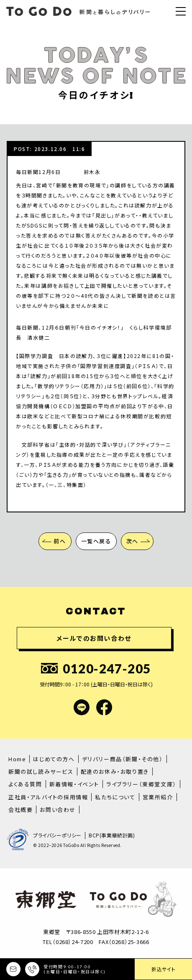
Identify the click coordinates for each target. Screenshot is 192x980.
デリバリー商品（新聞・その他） (123, 759)
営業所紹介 (158, 797)
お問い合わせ (58, 810)
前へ (60, 541)
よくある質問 (25, 784)
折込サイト (163, 969)
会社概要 (20, 810)
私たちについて (115, 797)
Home (17, 759)
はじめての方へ (54, 759)
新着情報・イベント (74, 784)
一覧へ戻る (96, 541)
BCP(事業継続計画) (112, 835)
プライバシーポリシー (57, 835)
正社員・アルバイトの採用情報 (48, 797)
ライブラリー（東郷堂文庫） (141, 784)
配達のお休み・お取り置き (115, 771)
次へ (132, 541)
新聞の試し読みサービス (41, 771)
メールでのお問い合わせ (94, 638)
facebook (104, 707)
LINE (82, 707)
